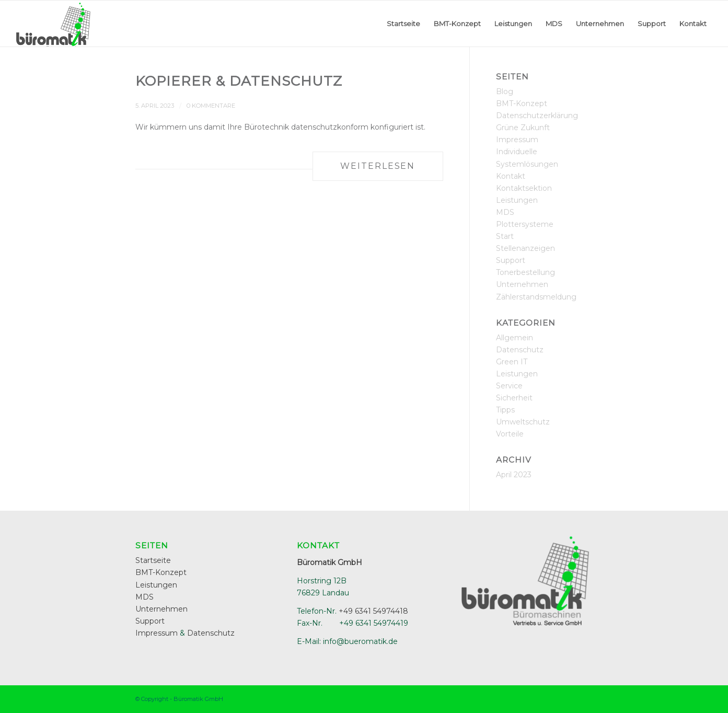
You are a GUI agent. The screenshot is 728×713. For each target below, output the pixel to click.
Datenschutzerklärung (537, 116)
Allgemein (515, 338)
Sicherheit (514, 398)
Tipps (505, 410)
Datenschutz (520, 350)
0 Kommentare (211, 106)
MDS (505, 212)
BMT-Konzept (522, 103)
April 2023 (514, 475)
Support (511, 260)
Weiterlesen (378, 166)
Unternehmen (522, 284)
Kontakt (511, 176)
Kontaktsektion (524, 188)
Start (505, 236)
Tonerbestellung (525, 272)
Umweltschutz (523, 422)
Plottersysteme (525, 224)
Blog (505, 91)
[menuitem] (403, 24)
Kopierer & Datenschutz (239, 81)
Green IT (512, 362)
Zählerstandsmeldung (536, 297)
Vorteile (510, 434)
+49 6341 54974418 (373, 611)
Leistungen (517, 200)
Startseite (153, 560)
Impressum (517, 140)
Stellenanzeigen (525, 248)
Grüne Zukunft (523, 128)
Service (509, 386)
